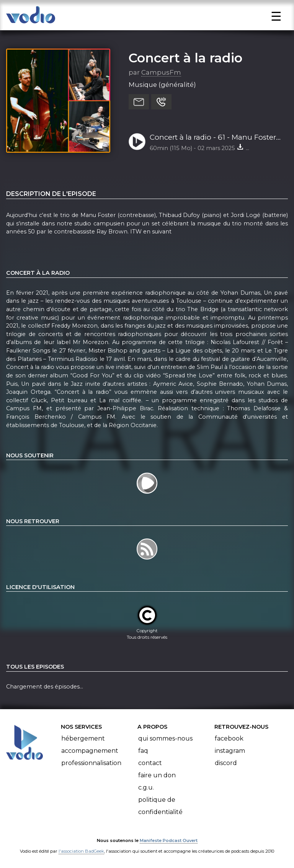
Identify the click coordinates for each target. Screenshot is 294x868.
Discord (226, 763)
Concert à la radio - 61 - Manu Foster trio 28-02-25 (213, 138)
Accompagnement (90, 751)
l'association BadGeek (81, 851)
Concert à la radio (185, 58)
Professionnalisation (91, 763)
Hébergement (83, 738)
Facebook (229, 738)
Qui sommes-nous (165, 738)
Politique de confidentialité (160, 806)
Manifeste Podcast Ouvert (169, 840)
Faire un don (157, 775)
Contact (150, 763)
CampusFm (161, 72)
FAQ (143, 751)
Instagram (230, 751)
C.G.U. (146, 787)
